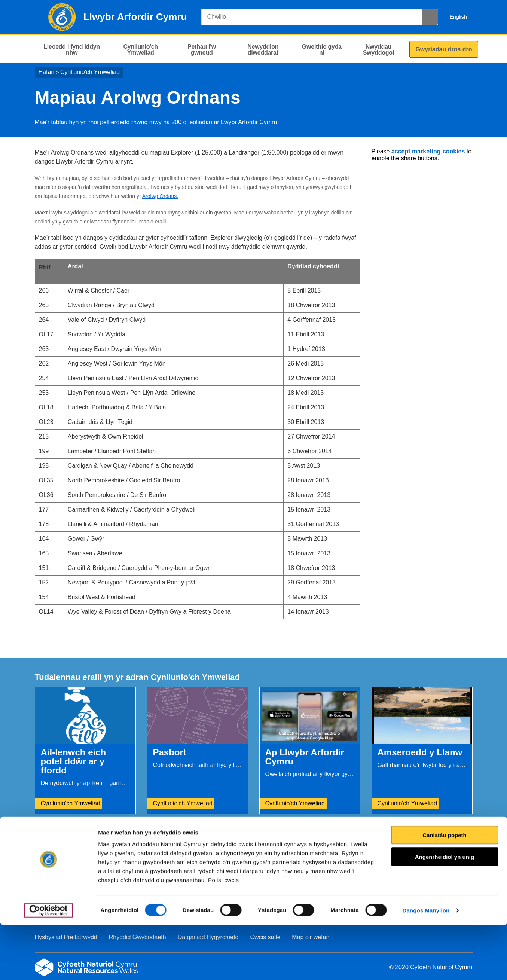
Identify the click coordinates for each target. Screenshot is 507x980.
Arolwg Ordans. (160, 196)
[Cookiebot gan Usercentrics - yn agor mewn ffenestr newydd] (48, 965)
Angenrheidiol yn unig (445, 912)
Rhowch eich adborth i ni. (185, 853)
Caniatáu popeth (445, 890)
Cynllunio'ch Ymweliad (90, 72)
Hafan (47, 72)
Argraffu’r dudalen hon (440, 853)
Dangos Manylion (426, 965)
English (458, 17)
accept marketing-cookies (428, 151)
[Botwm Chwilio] (430, 17)
